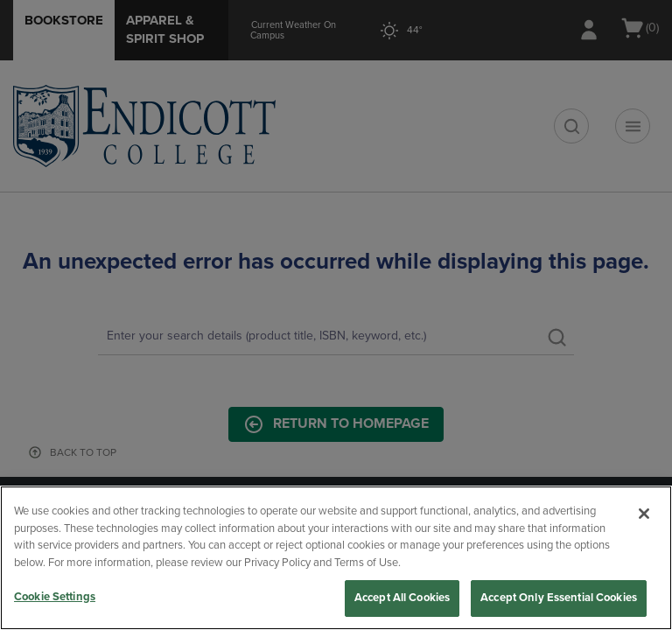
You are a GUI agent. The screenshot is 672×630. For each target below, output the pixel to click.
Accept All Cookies (402, 598)
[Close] (644, 514)
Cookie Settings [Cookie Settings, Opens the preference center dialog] (55, 597)
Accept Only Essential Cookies (559, 598)
